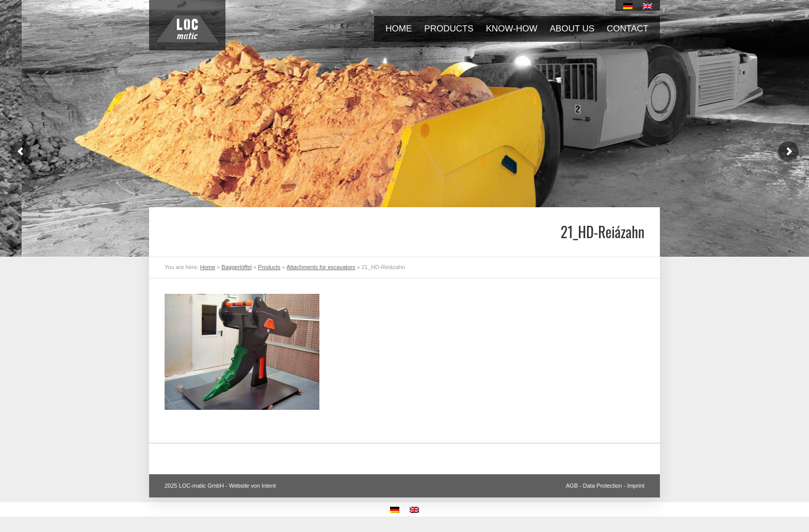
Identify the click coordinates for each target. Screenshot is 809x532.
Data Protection (603, 486)
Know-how (512, 29)
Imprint (636, 486)
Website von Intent (253, 486)
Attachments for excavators (321, 267)
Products (449, 29)
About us (572, 29)
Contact (628, 29)
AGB (572, 486)
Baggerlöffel (237, 267)
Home (399, 29)
